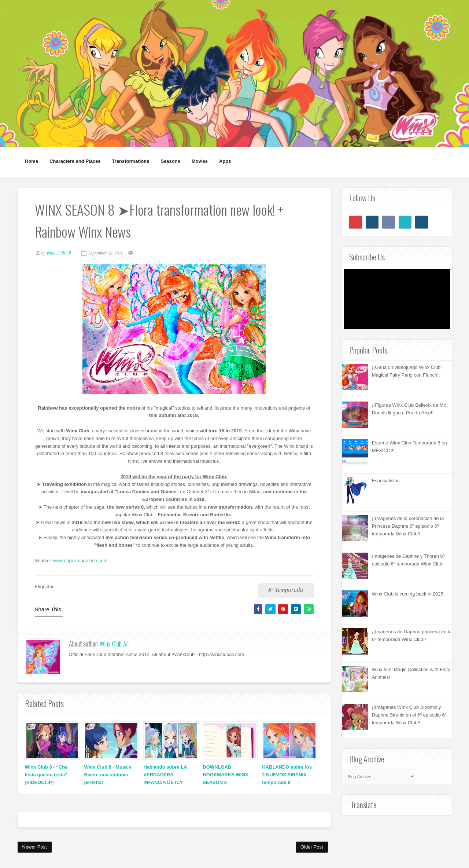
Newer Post (35, 848)
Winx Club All (114, 645)
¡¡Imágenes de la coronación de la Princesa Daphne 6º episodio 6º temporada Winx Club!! (408, 526)
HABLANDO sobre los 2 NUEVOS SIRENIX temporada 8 (287, 776)
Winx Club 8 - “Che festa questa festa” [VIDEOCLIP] (46, 776)
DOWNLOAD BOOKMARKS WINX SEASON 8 (225, 776)
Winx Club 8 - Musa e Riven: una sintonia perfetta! (108, 776)
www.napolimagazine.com (81, 561)
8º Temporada (285, 591)
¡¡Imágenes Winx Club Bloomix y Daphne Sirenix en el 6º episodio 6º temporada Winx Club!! (409, 715)
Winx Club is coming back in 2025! (408, 594)
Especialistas (386, 481)
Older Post (312, 848)
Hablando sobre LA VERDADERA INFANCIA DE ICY (165, 776)
